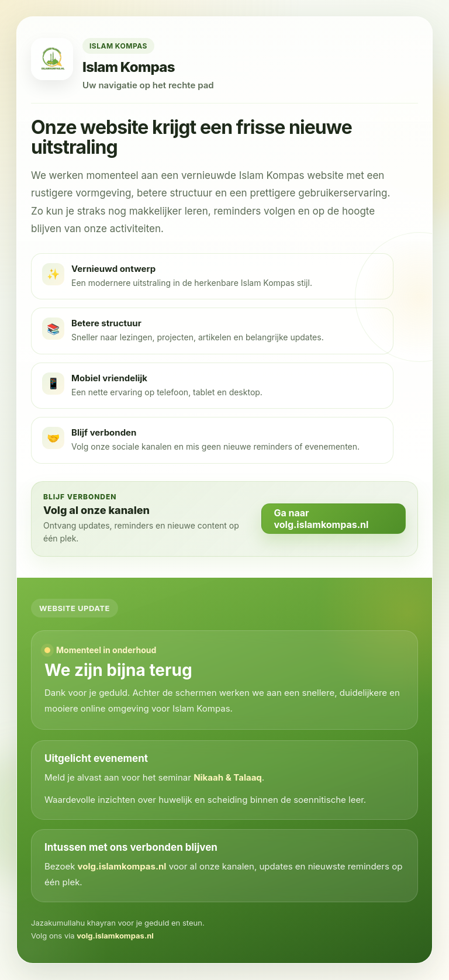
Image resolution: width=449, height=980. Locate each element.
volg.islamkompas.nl (122, 866)
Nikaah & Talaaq (228, 777)
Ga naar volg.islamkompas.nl (321, 519)
